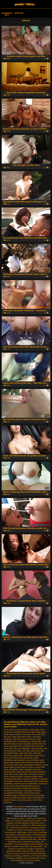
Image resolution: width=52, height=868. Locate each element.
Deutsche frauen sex (28, 837)
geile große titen (38, 751)
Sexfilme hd (26, 825)
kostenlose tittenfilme (31, 788)
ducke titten (37, 741)
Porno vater (32, 832)
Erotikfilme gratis (15, 842)
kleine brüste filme (24, 772)
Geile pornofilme (36, 844)
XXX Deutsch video (39, 856)
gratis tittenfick (19, 760)
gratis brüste (18, 755)
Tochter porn (31, 818)
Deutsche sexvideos (12, 856)
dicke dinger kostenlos (13, 734)
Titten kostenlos (26, 4)
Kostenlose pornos (38, 828)
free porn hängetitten (22, 748)
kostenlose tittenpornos (13, 791)
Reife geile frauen (24, 835)
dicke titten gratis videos (22, 737)
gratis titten (29, 758)
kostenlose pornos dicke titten (25, 784)
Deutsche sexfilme (33, 860)
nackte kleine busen (32, 793)
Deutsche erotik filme (28, 839)
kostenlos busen (17, 777)
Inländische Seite (7, 14)
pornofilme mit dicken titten (21, 798)
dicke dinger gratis (39, 732)
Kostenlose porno (37, 823)
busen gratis (34, 730)
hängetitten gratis (16, 770)
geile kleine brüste (11, 753)
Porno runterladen (21, 844)
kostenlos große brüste (33, 777)
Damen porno (10, 832)
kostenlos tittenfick (30, 779)
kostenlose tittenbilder (13, 788)
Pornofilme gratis (39, 835)
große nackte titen (16, 765)
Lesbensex (26, 856)
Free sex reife (28, 851)
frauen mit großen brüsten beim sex (31, 744)
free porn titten (37, 748)
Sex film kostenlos (22, 823)
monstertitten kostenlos (13, 793)
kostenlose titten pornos (30, 786)
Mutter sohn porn (13, 825)
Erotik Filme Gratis (25, 830)
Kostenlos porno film (21, 846)
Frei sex (18, 821)
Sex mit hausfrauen (32, 858)
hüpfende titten (10, 772)
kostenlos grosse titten (13, 779)
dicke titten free (29, 734)
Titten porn (42, 839)
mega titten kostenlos (32, 791)
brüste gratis (9, 730)
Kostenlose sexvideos (31, 842)
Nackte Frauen (12, 837)
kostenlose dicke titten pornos (26, 781)
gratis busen (29, 755)
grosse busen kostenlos (24, 767)
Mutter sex (9, 821)
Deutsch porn (39, 830)
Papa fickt (41, 818)
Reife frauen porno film (20, 828)
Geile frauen (22, 832)
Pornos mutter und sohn (16, 853)
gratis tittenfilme (32, 760)
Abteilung (19, 13)
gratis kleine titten (16, 758)
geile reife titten (26, 753)
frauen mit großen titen (13, 746)
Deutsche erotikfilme (15, 858)
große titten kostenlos (33, 765)
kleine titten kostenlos (28, 774)
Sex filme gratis (36, 846)
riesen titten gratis (25, 800)
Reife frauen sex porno (16, 818)
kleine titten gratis (11, 774)
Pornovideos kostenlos (36, 853)
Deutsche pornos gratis (32, 821)
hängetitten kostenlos (33, 770)
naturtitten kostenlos (26, 795)
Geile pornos (40, 851)
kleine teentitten (39, 772)
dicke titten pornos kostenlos (24, 739)
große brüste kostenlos (24, 762)
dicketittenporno (25, 741)
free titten (26, 751)
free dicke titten (29, 746)
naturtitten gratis (10, 795)
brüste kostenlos (22, 730)
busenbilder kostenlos (21, 732)
